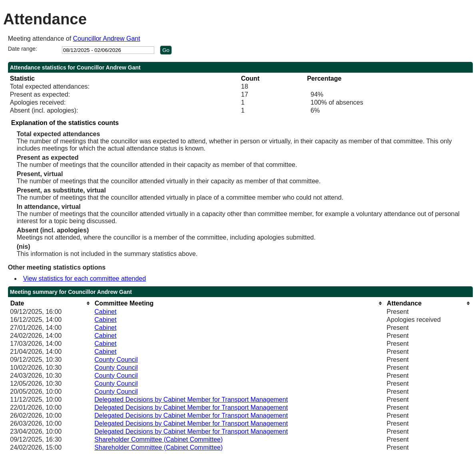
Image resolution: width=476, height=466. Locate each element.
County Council (116, 360)
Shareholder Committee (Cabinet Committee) (158, 439)
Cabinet (105, 312)
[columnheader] (50, 303)
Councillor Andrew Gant (107, 39)
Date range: (23, 49)
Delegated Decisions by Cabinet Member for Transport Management (191, 400)
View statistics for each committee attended (85, 279)
